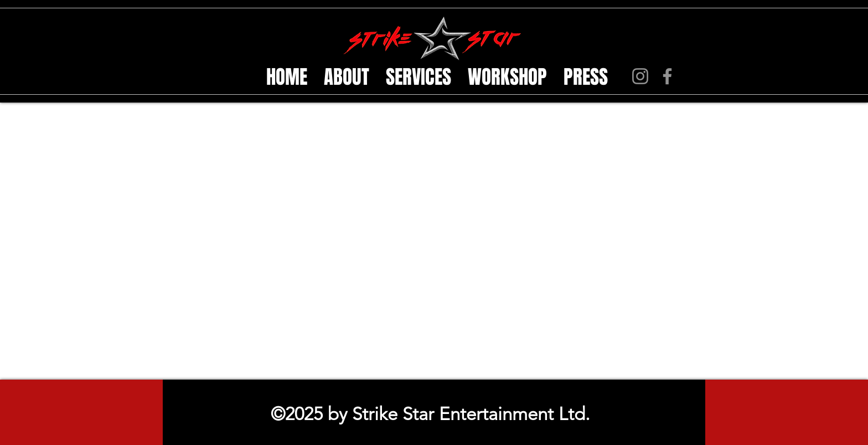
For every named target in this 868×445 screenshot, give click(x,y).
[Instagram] (640, 76)
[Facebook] (667, 76)
